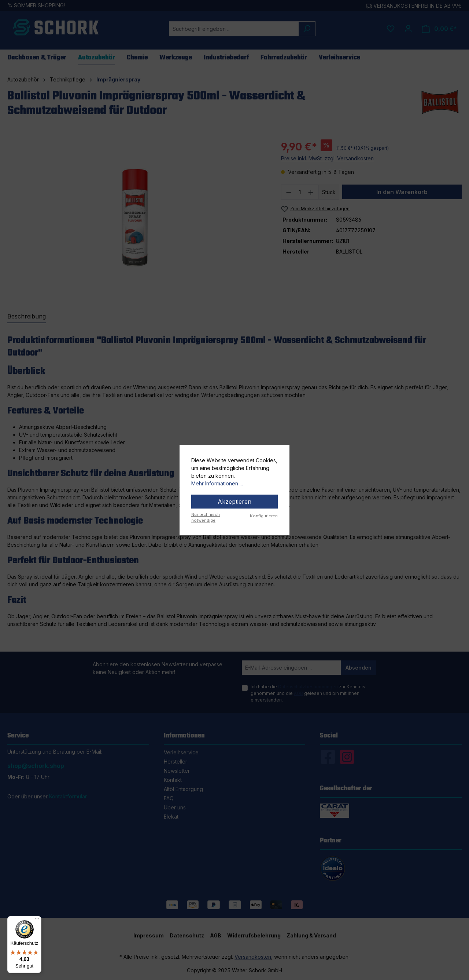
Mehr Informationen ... (217, 483)
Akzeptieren (234, 502)
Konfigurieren (264, 516)
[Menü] (37, 921)
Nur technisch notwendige (206, 518)
